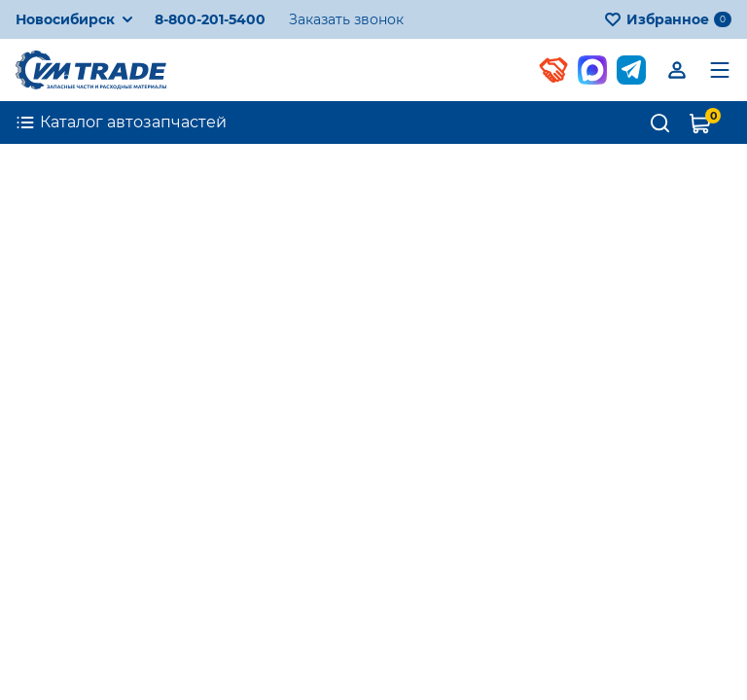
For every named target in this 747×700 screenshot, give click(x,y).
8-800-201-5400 (210, 19)
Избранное (668, 19)
